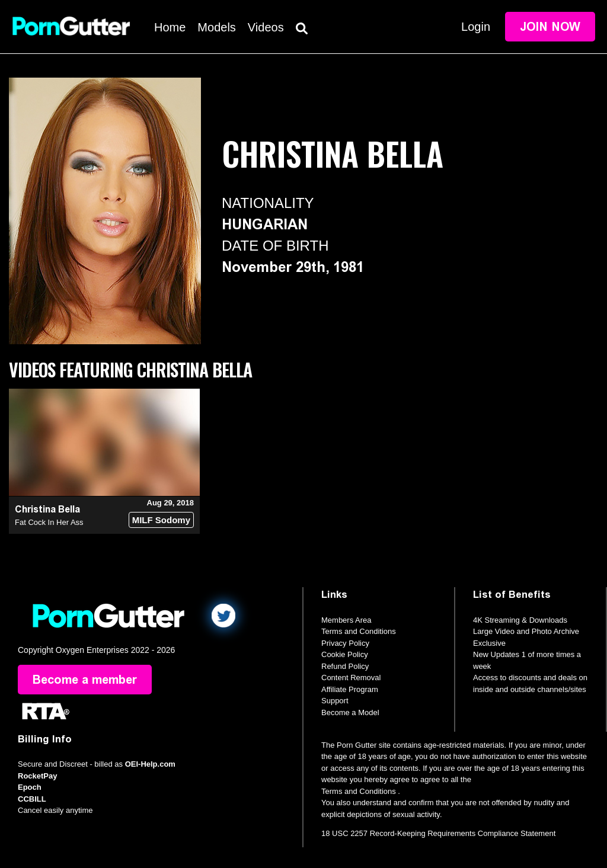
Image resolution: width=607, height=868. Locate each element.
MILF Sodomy (161, 520)
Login (476, 27)
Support (335, 701)
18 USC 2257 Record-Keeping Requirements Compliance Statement (438, 833)
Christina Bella (47, 509)
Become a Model (350, 712)
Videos (266, 27)
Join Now (550, 27)
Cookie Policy (345, 654)
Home (170, 27)
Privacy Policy (345, 643)
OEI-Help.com (150, 764)
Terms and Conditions (359, 631)
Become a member (85, 680)
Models (216, 27)
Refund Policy (345, 666)
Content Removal (351, 678)
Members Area (346, 620)
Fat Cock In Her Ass (49, 522)
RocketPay (37, 776)
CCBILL (32, 799)
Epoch (30, 787)
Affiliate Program (350, 689)
